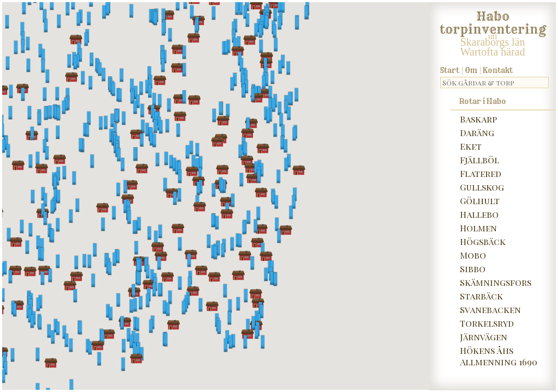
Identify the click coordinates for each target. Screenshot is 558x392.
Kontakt (498, 70)
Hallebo (479, 214)
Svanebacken (490, 310)
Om (471, 70)
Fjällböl (480, 160)
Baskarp (478, 119)
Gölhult (480, 201)
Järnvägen (484, 337)
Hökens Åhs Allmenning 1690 (499, 356)
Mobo (473, 255)
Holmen (478, 228)
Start (450, 70)
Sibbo (473, 269)
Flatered (481, 173)
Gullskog (482, 187)
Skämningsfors (496, 282)
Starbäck (481, 296)
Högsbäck (483, 241)
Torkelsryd (487, 323)
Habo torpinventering (493, 21)
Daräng (477, 133)
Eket (471, 146)
